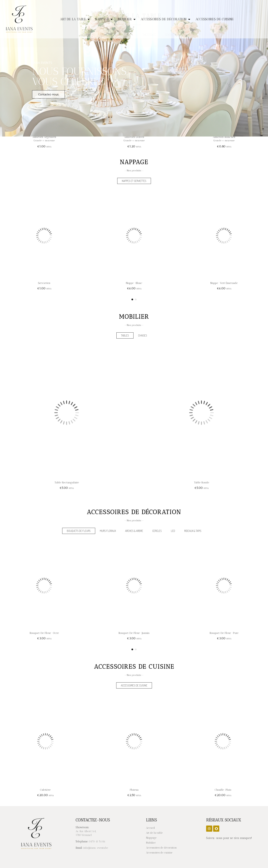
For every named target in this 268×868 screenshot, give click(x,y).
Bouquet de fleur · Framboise (44, 633)
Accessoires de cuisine (215, 19)
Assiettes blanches (44, 137)
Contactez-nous (48, 94)
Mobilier (127, 19)
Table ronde (67, 482)
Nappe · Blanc (224, 283)
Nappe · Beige (44, 283)
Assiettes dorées (224, 137)
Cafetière (134, 790)
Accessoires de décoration (166, 19)
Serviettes (134, 283)
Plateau (223, 790)
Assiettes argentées (134, 137)
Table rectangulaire (202, 482)
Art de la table (75, 19)
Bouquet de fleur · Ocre (134, 633)
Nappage (104, 19)
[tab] (134, 181)
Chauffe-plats (45, 790)
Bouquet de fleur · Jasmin (224, 633)
